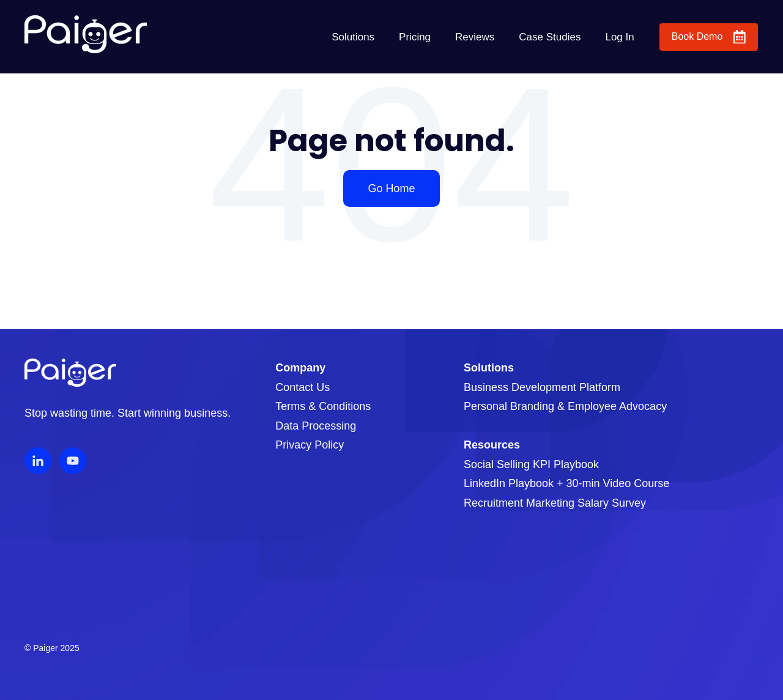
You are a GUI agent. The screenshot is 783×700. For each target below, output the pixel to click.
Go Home (391, 188)
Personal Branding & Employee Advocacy (565, 406)
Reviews (475, 37)
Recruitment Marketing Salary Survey (555, 503)
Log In (619, 37)
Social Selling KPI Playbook (531, 464)
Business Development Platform (542, 387)
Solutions (353, 37)
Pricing (415, 37)
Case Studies (550, 37)
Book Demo (709, 37)
